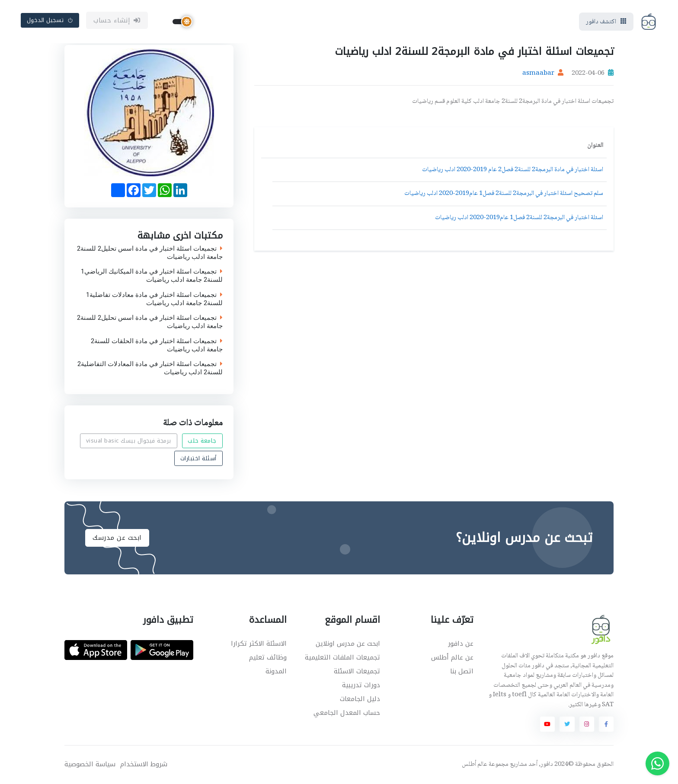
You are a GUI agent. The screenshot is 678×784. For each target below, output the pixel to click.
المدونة (276, 671)
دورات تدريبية (361, 685)
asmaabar (538, 73)
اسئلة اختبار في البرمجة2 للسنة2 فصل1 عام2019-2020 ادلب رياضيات (519, 218)
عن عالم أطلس (452, 657)
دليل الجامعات (360, 699)
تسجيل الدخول (50, 20)
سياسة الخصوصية (90, 764)
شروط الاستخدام (144, 764)
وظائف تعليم (268, 657)
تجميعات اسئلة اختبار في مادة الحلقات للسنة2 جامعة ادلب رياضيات (157, 345)
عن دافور (461, 644)
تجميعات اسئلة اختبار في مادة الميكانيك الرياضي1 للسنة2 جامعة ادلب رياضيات (152, 276)
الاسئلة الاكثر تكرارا (259, 644)
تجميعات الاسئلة (357, 671)
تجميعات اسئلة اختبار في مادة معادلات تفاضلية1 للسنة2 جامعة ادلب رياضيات (154, 299)
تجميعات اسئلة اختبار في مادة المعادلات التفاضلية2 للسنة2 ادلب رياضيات (150, 368)
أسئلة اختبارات (198, 458)
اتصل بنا (462, 671)
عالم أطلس (475, 765)
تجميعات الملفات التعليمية (342, 657)
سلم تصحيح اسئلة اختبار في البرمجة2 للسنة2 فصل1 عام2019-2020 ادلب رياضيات (504, 194)
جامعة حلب (202, 441)
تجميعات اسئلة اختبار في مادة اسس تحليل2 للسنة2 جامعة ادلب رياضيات (150, 252)
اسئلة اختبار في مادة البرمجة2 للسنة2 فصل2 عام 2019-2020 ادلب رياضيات (513, 170)
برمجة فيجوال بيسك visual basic (129, 441)
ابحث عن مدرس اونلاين (348, 644)
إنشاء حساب (117, 20)
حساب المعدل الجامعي (347, 713)
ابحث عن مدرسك (117, 538)
